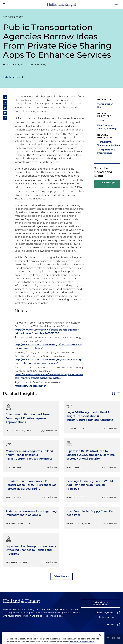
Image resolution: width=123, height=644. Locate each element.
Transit (101, 121)
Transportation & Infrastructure (106, 151)
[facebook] (113, 638)
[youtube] (119, 638)
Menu (117, 4)
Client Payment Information (104, 615)
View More (61, 576)
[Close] (100, 640)
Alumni (109, 625)
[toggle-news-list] (119, 394)
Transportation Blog (105, 106)
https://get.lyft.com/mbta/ (30, 386)
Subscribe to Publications (101, 603)
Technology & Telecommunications (107, 143)
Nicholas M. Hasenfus (14, 77)
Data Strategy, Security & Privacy (107, 127)
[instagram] (108, 638)
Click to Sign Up (107, 184)
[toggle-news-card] (114, 394)
